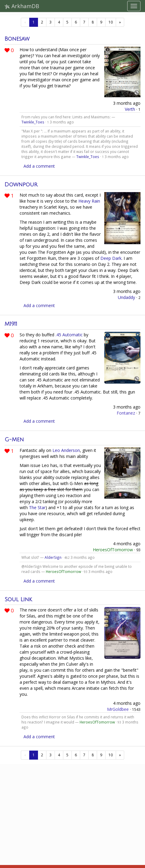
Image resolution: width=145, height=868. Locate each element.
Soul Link (18, 599)
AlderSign (53, 557)
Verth (130, 109)
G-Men (14, 440)
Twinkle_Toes (33, 122)
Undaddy (126, 297)
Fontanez (126, 413)
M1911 (11, 324)
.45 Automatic (69, 335)
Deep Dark (111, 258)
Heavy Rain (89, 201)
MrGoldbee (118, 709)
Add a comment (39, 166)
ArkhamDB (22, 6)
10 (111, 22)
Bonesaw (17, 39)
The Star (37, 507)
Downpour (21, 185)
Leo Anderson (66, 450)
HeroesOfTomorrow (113, 550)
